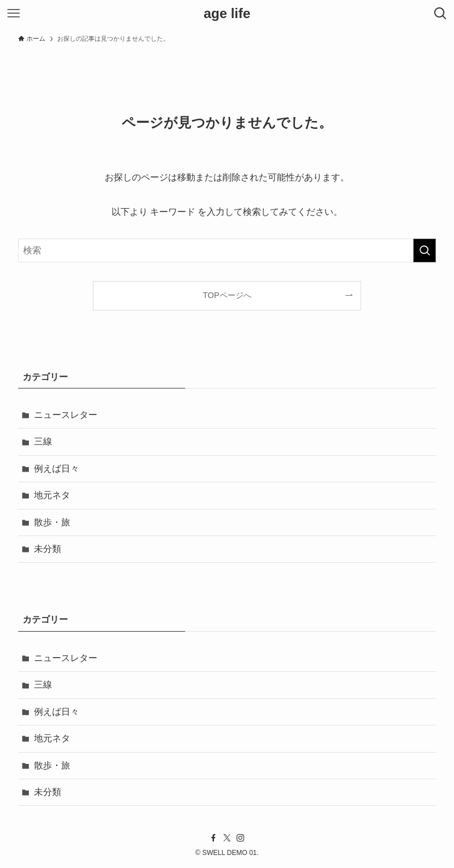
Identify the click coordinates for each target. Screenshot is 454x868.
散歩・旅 (52, 522)
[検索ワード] (227, 251)
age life (227, 14)
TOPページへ (227, 295)
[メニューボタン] (14, 14)
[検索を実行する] (425, 251)
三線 (43, 441)
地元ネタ (52, 495)
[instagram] (241, 838)
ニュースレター (66, 415)
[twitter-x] (227, 838)
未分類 (48, 549)
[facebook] (213, 838)
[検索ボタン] (440, 14)
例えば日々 (57, 468)
